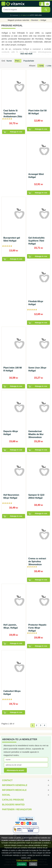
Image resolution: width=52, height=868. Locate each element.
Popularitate (29, 61)
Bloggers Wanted (13, 805)
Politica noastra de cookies (27, 860)
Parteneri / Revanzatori (17, 809)
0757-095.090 (36, 15)
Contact (7, 780)
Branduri (35, 20)
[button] (42, 4)
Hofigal (43, 20)
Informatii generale (15, 785)
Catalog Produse (13, 800)
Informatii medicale (14, 790)
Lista (48, 66)
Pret (18, 61)
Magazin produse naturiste (18, 20)
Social (6, 795)
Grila (41, 66)
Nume (9, 61)
